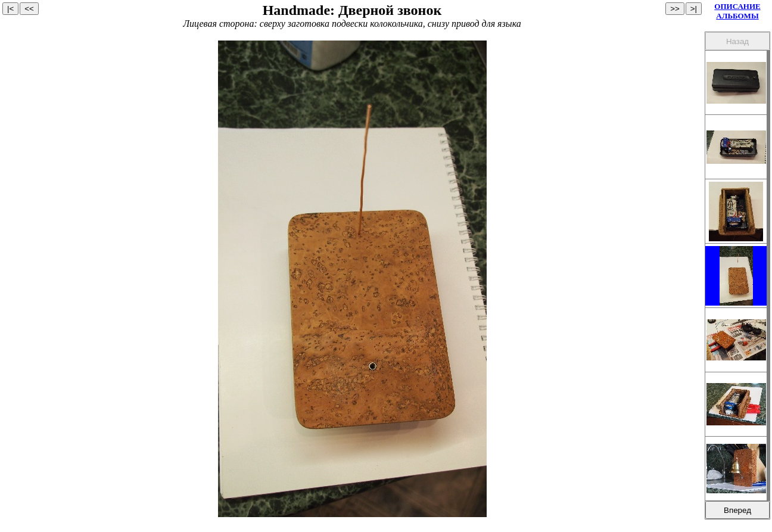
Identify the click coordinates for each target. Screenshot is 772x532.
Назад (737, 41)
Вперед (737, 510)
